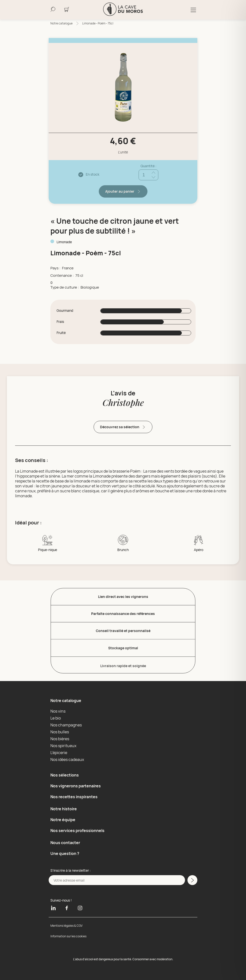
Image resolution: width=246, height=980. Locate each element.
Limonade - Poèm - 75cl (98, 23)
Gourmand (65, 311)
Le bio (56, 718)
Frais (60, 322)
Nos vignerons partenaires (76, 786)
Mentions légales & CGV (66, 926)
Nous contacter (65, 843)
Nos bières (60, 739)
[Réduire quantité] (154, 177)
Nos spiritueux (63, 746)
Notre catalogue (61, 23)
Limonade (64, 242)
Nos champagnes (66, 725)
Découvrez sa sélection (123, 427)
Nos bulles (60, 732)
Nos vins (58, 711)
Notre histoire (64, 809)
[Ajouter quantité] (154, 173)
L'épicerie (59, 753)
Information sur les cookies (68, 936)
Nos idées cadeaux (67, 759)
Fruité (61, 333)
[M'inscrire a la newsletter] (192, 880)
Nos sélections (65, 775)
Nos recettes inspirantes (74, 797)
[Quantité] (148, 175)
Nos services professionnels (77, 831)
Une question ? (65, 853)
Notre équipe (63, 820)
